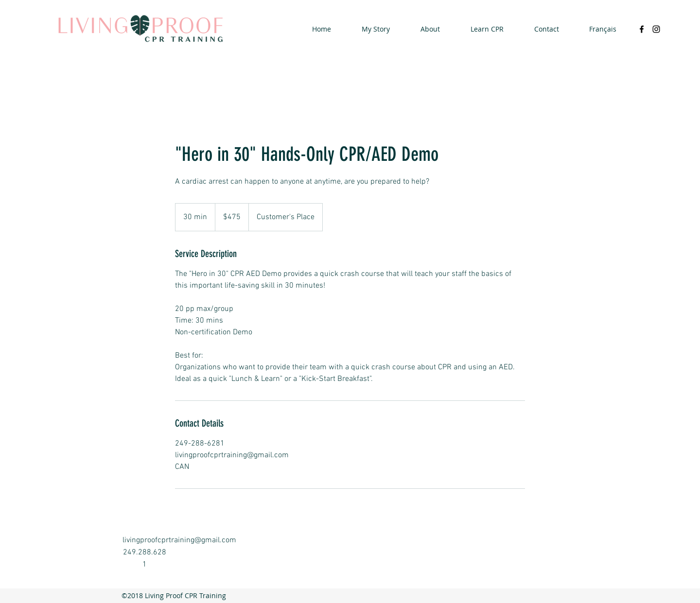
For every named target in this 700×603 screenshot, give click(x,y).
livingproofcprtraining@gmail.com (179, 540)
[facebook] (642, 29)
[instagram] (656, 29)
